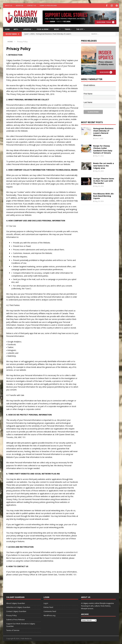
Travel (68, 29)
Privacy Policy (12, 615)
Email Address (89, 85)
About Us (9, 5)
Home (7, 29)
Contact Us (31, 5)
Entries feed (48, 607)
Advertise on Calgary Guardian (18, 607)
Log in (46, 603)
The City (80, 29)
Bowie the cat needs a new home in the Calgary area (104, 165)
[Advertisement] (100, 247)
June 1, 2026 (99, 138)
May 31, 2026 (99, 156)
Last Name (88, 102)
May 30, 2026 (99, 171)
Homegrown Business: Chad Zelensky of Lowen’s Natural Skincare (103, 132)
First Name (88, 93)
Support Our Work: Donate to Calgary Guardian (21, 625)
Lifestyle (27, 29)
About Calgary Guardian (16, 603)
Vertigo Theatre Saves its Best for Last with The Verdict (104, 181)
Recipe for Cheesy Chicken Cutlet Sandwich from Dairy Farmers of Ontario (103, 149)
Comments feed (50, 611)
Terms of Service (13, 630)
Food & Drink (43, 29)
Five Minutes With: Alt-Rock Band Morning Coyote (104, 196)
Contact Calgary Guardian (16, 611)
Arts (16, 29)
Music (57, 29)
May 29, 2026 (99, 186)
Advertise (20, 5)
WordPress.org (49, 615)
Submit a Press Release (48, 5)
